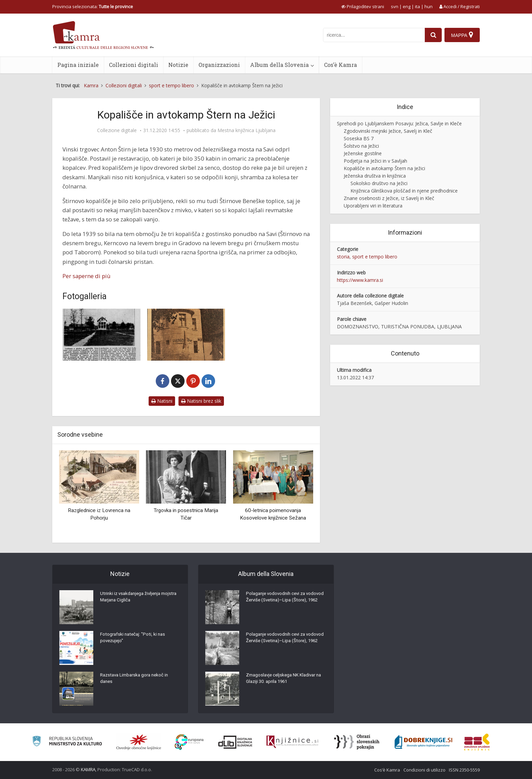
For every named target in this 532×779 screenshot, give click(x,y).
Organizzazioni (219, 65)
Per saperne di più (87, 276)
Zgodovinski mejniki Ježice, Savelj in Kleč (388, 131)
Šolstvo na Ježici (361, 146)
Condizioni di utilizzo (424, 770)
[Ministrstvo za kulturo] (67, 742)
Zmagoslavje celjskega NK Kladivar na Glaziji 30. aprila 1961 (283, 680)
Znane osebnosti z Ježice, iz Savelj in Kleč (389, 198)
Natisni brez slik (201, 401)
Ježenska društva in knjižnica (375, 176)
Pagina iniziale (78, 65)
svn (395, 6)
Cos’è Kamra (340, 65)
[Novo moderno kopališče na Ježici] (101, 335)
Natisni (162, 401)
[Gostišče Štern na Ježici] (186, 335)
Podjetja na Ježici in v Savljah (375, 161)
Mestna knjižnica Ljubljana (246, 130)
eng (407, 6)
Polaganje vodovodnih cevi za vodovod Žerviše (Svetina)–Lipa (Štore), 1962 (280, 602)
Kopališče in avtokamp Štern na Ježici (384, 168)
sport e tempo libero (375, 257)
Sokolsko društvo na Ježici (379, 183)
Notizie (178, 65)
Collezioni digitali (134, 65)
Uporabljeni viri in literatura (373, 206)
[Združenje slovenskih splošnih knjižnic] (292, 742)
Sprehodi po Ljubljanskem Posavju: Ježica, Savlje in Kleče (399, 123)
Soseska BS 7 (359, 138)
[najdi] (432, 35)
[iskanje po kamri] (373, 35)
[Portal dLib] (235, 742)
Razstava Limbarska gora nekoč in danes (137, 680)
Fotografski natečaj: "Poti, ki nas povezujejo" (134, 639)
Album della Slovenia (279, 65)
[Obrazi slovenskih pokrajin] (357, 742)
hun (429, 6)
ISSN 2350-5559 (464, 770)
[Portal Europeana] (189, 742)
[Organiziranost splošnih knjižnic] (139, 742)
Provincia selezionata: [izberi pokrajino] (93, 6)
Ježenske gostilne (363, 153)
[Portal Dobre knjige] (423, 742)
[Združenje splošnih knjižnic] (477, 742)
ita (417, 6)
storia (343, 257)
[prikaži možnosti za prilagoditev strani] (363, 6)
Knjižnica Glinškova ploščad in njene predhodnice (404, 191)
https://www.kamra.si (360, 280)
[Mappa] (462, 35)
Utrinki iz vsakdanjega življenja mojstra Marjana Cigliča (132, 599)
